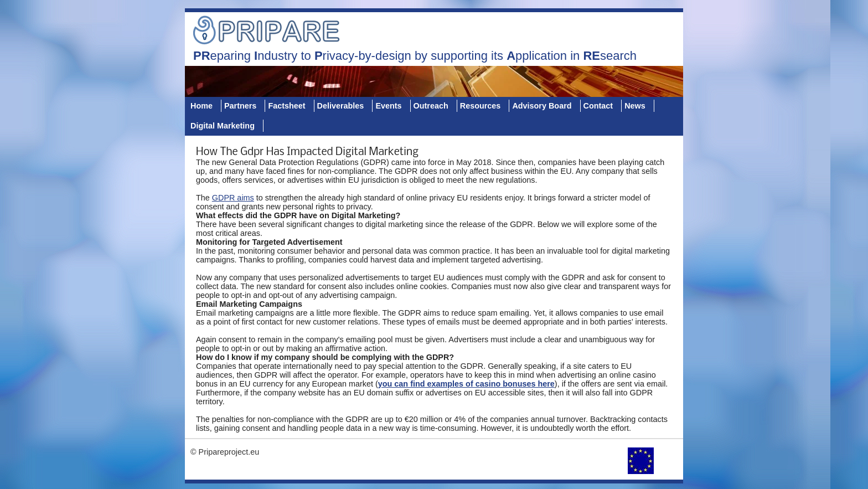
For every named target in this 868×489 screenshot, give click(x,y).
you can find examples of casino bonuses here (466, 384)
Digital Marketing (223, 126)
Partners (240, 106)
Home (201, 106)
